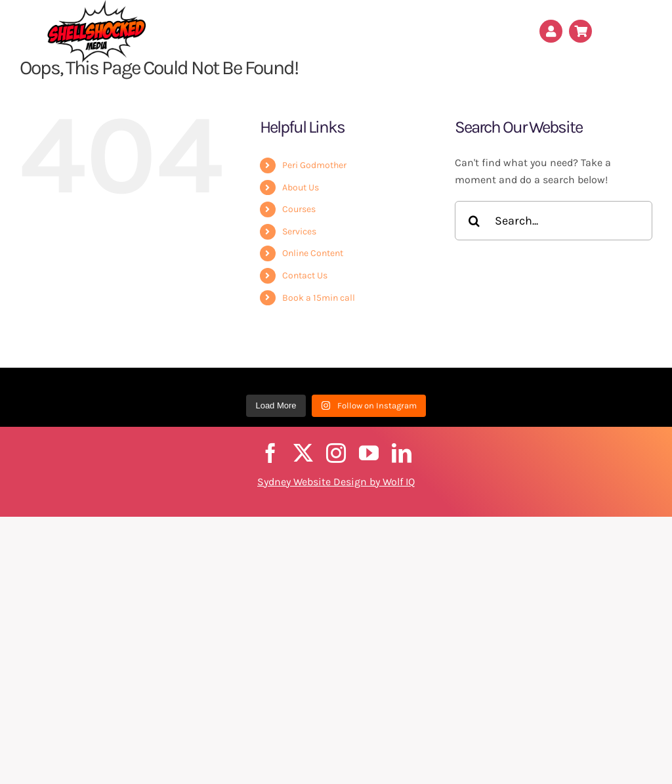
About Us (301, 187)
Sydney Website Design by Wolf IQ (336, 482)
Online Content (313, 253)
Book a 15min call (319, 298)
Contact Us (305, 275)
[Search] (474, 221)
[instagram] (336, 453)
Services (299, 231)
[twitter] (303, 453)
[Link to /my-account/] (551, 31)
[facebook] (270, 453)
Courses (299, 209)
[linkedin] (402, 453)
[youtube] (369, 453)
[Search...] (554, 221)
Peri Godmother (314, 165)
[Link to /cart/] (580, 31)
